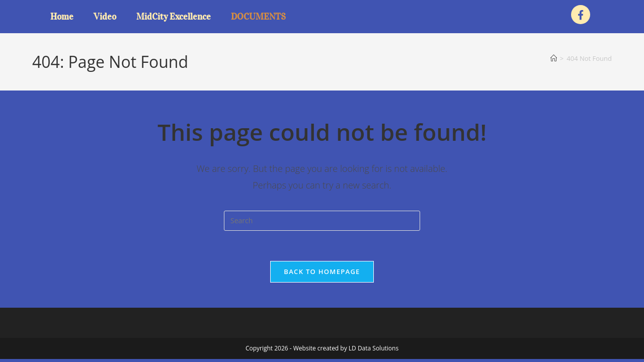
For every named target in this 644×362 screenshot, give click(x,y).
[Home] (554, 58)
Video (105, 17)
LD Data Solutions (374, 348)
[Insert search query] (322, 221)
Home (62, 17)
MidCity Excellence (174, 17)
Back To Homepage (322, 271)
